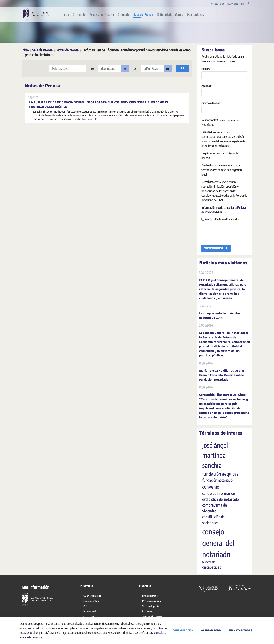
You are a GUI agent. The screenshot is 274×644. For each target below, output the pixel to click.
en (242, 4)
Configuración (183, 630)
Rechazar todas (240, 630)
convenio (211, 487)
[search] (183, 69)
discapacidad (212, 567)
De (92, 69)
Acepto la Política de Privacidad (220, 220)
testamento (209, 562)
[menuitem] (66, 15)
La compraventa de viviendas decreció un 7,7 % (220, 316)
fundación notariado (217, 480)
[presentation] (230, 233)
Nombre (207, 69)
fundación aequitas (220, 474)
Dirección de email (212, 103)
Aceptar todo (211, 630)
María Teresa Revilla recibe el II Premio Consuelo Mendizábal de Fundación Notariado (222, 375)
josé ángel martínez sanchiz (215, 455)
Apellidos (207, 86)
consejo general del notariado (218, 543)
